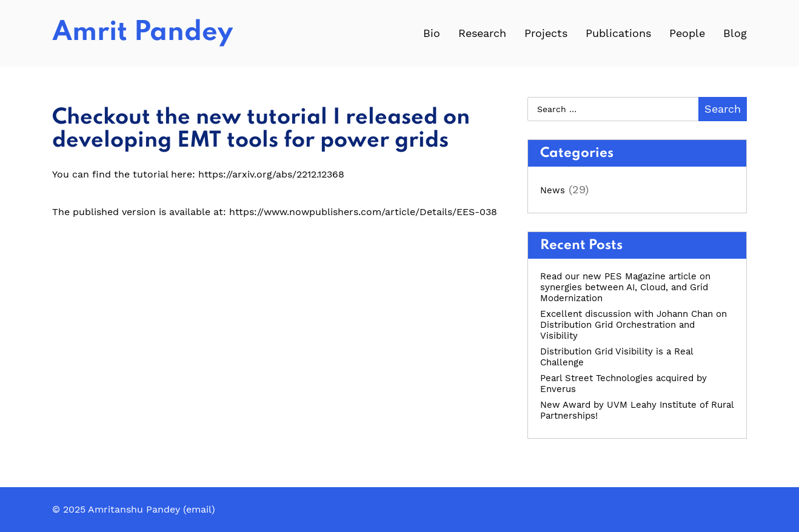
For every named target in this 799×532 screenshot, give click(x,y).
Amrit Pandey (142, 33)
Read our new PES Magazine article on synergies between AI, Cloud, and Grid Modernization (625, 287)
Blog (735, 33)
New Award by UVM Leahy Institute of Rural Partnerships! (637, 410)
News (553, 190)
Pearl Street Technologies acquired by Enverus (623, 384)
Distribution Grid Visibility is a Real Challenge (617, 357)
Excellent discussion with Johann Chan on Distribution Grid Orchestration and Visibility (634, 325)
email (199, 509)
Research (482, 33)
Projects (546, 33)
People (687, 33)
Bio (432, 33)
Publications (618, 33)
